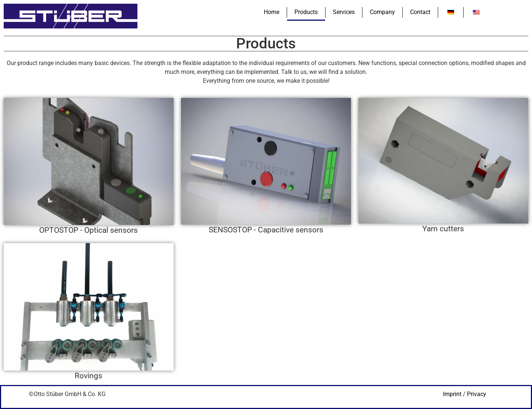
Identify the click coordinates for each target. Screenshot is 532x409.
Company (382, 12)
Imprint (452, 394)
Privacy (477, 394)
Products (306, 12)
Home (272, 12)
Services (344, 12)
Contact (420, 12)
